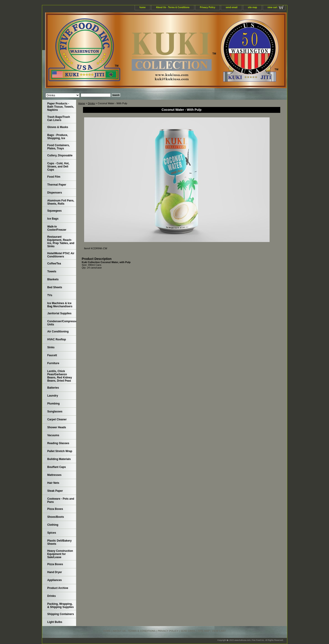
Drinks (91, 103)
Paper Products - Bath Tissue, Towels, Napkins (61, 107)
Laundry (53, 396)
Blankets (53, 279)
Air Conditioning (58, 332)
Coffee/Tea (54, 264)
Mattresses (55, 475)
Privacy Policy (208, 7)
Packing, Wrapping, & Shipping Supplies (61, 605)
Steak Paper (55, 491)
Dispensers (55, 193)
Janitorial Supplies (60, 313)
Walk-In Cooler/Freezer (57, 228)
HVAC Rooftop (57, 339)
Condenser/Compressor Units (62, 323)
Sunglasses (55, 412)
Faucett (52, 355)
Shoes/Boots (56, 517)
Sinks (51, 347)
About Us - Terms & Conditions (173, 7)
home (143, 7)
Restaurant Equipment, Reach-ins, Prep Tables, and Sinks (61, 242)
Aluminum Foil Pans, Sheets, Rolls (61, 202)
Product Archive (58, 588)
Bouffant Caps (57, 467)
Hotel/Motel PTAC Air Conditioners (61, 255)
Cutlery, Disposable (60, 155)
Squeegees (55, 211)
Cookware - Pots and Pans (61, 500)
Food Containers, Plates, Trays (59, 147)
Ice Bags (53, 219)
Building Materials (59, 459)
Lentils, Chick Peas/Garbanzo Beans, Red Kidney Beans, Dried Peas (60, 376)
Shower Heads (57, 427)
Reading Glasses (58, 443)
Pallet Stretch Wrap (60, 451)
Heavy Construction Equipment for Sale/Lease (60, 554)
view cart (272, 7)
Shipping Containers (61, 614)
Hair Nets (53, 483)
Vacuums (53, 435)
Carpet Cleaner (57, 419)
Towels (52, 271)
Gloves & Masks (58, 127)
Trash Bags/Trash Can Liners (59, 119)
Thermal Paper (57, 185)
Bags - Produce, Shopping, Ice (58, 137)
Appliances (55, 580)
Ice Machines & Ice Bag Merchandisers (60, 305)
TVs (50, 295)
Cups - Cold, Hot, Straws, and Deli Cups (58, 167)
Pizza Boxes (55, 509)
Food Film (54, 177)
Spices (52, 533)
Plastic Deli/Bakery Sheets (60, 542)
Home (82, 103)
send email (232, 7)
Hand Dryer (55, 572)
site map (252, 7)
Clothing (53, 525)
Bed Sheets (55, 287)
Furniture (53, 363)
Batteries (53, 388)
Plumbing (54, 404)
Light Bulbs (55, 622)
